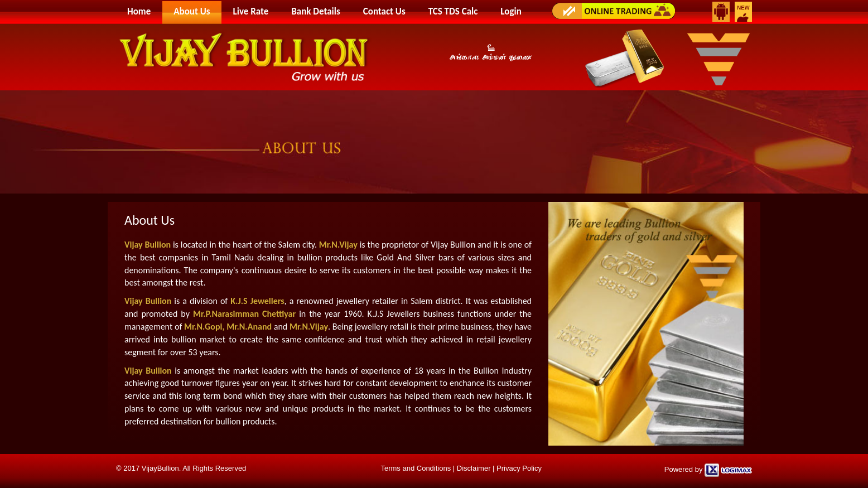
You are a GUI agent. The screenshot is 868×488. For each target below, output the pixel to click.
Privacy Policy (519, 468)
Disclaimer (474, 468)
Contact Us (384, 11)
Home (139, 11)
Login (511, 11)
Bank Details (315, 11)
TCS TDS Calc (453, 11)
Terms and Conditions (416, 468)
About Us (192, 11)
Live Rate (251, 11)
